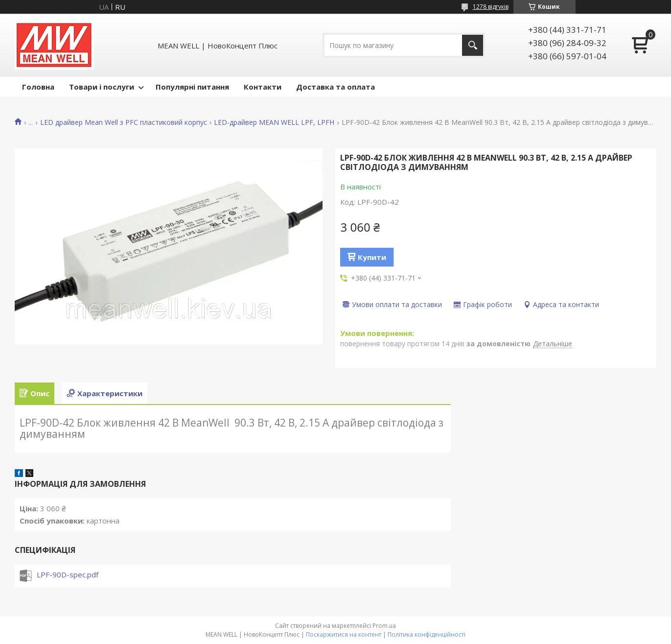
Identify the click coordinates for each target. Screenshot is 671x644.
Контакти (263, 87)
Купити (372, 257)
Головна (38, 87)
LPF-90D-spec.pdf (68, 574)
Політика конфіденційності (427, 634)
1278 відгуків (491, 7)
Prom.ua (384, 626)
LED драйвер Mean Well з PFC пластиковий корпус (124, 122)
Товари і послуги (102, 87)
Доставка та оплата (335, 87)
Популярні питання (192, 87)
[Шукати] (473, 45)
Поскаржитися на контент (344, 634)
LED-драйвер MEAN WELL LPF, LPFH (274, 122)
